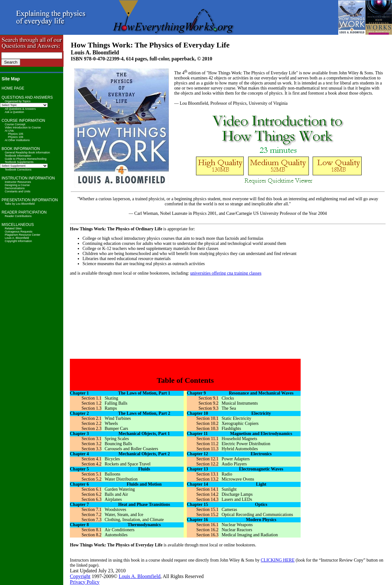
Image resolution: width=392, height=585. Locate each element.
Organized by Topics (18, 101)
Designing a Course (17, 185)
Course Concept (15, 124)
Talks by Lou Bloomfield (20, 204)
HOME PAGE (13, 88)
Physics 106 (16, 137)
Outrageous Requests (19, 232)
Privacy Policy (85, 582)
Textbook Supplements (19, 162)
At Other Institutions (17, 140)
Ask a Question (14, 112)
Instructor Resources (18, 182)
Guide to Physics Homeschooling (26, 159)
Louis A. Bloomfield (17, 238)
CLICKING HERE (278, 560)
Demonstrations (15, 188)
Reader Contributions (18, 216)
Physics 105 (16, 134)
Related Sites (13, 228)
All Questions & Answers (20, 109)
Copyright (80, 576)
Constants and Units (18, 191)
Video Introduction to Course (23, 128)
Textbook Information (18, 156)
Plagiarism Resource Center (23, 235)
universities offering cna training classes (226, 273)
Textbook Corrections (18, 170)
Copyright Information (18, 241)
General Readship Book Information (27, 152)
